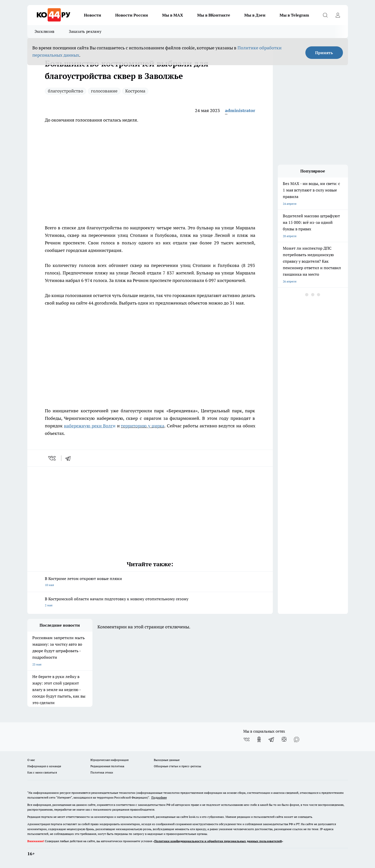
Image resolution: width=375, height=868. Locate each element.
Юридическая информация (109, 760)
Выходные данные (167, 760)
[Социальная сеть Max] (297, 739)
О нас (31, 760)
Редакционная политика (107, 766)
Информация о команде (44, 766)
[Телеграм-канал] (272, 739)
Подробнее (159, 797)
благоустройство (66, 91)
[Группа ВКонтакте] (246, 739)
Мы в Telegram (294, 15)
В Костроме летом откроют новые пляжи (150, 582)
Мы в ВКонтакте (214, 15)
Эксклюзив (45, 31)
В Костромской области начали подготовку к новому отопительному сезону (150, 602)
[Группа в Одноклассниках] (259, 739)
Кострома (135, 91)
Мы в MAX (173, 15)
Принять (324, 53)
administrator (240, 110)
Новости (93, 15)
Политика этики (102, 772)
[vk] (52, 458)
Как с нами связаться (42, 772)
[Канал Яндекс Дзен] (284, 739)
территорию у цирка (143, 426)
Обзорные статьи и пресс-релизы (177, 766)
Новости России (132, 15)
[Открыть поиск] (325, 15)
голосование (104, 91)
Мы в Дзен (255, 15)
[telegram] (70, 458)
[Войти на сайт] (338, 15)
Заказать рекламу (85, 31)
